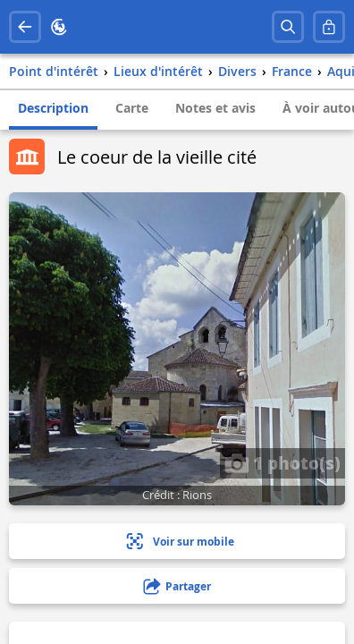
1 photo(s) (282, 462)
